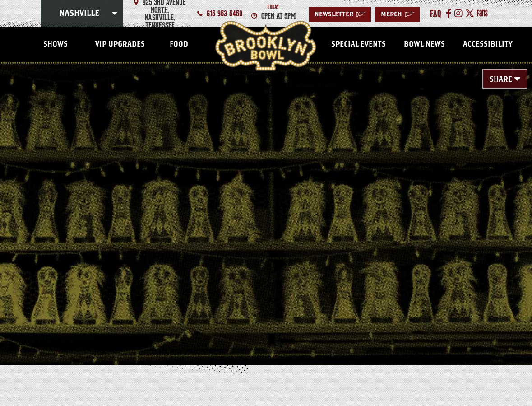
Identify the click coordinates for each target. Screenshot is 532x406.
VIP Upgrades (120, 44)
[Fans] (482, 14)
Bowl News (424, 44)
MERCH (398, 14)
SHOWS (56, 44)
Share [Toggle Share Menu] (501, 79)
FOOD (179, 44)
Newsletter (340, 14)
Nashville (79, 14)
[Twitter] (470, 14)
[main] (266, 200)
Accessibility (488, 44)
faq (436, 14)
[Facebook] (449, 14)
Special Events (359, 44)
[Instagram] (458, 14)
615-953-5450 (224, 14)
